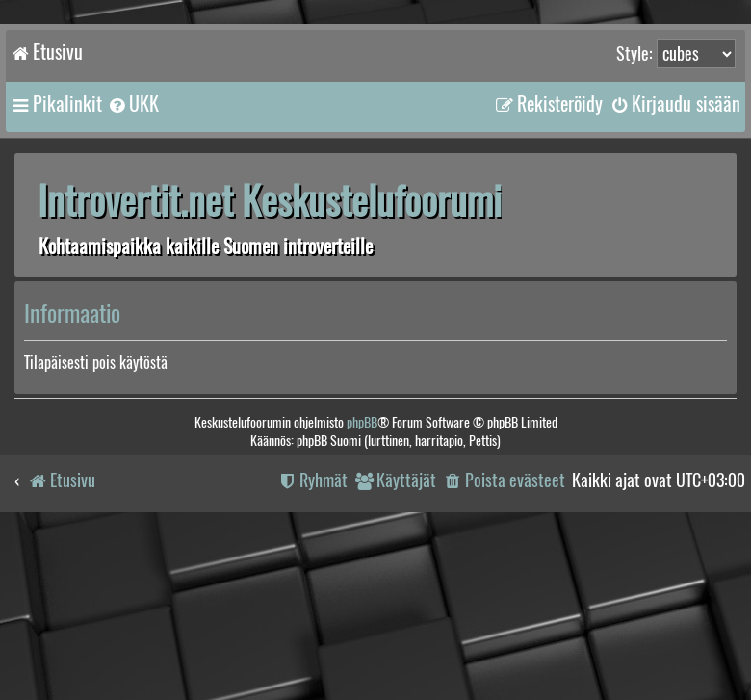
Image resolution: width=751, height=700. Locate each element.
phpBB (362, 422)
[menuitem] (133, 104)
